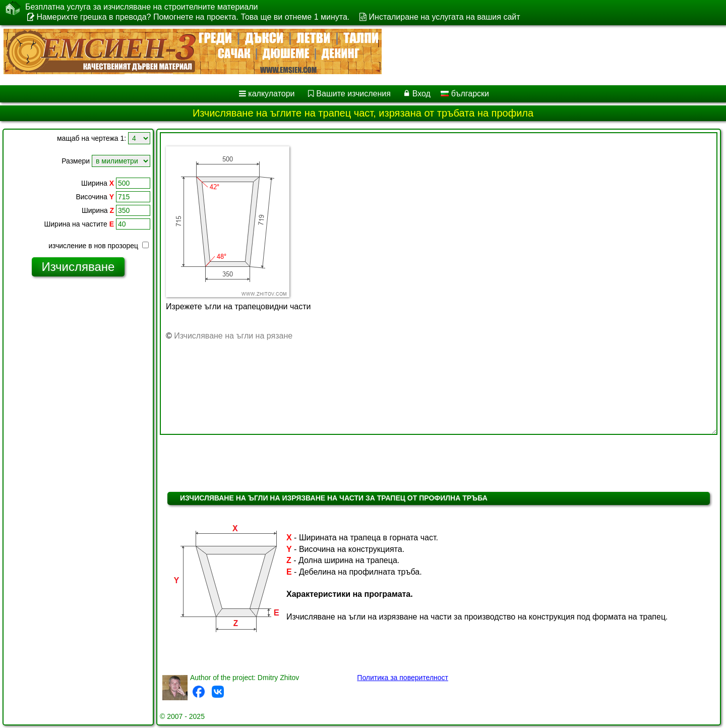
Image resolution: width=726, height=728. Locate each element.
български (465, 94)
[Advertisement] (78, 438)
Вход (421, 94)
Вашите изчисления (353, 94)
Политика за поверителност (403, 678)
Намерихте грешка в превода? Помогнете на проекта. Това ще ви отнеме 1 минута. (193, 17)
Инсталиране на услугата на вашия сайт (445, 17)
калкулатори (271, 94)
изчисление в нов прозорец (99, 246)
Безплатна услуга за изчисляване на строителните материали (141, 7)
